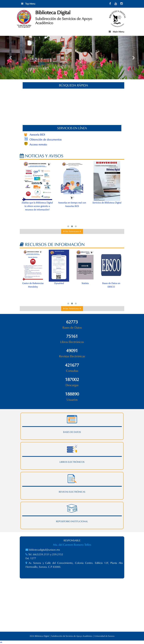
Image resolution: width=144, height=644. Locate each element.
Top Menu (30, 4)
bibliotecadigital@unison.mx (44, 550)
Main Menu (118, 32)
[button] (11, 58)
